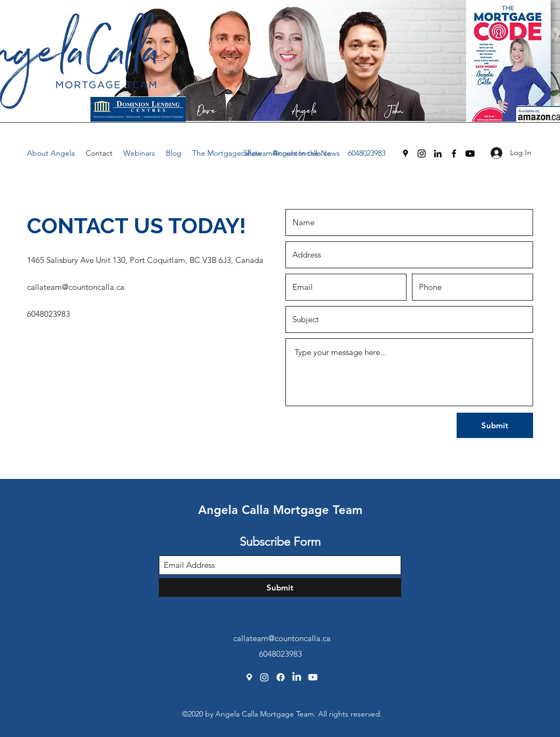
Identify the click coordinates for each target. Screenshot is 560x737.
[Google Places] (405, 154)
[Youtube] (470, 154)
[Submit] (495, 425)
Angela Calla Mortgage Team (280, 510)
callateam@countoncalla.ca (286, 153)
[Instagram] (422, 154)
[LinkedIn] (438, 154)
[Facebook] (454, 154)
